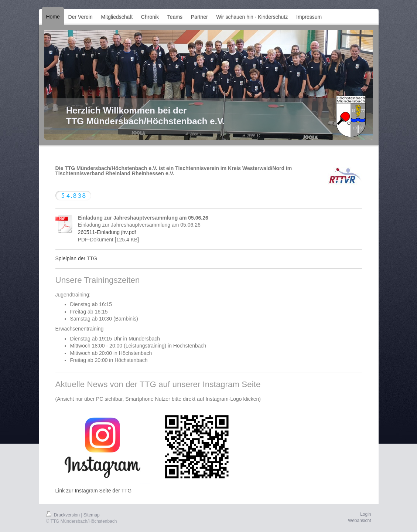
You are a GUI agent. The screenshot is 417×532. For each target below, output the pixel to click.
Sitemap (92, 515)
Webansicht (359, 521)
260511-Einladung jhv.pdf (107, 232)
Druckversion (64, 515)
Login (365, 514)
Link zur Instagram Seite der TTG (94, 491)
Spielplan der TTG (76, 258)
